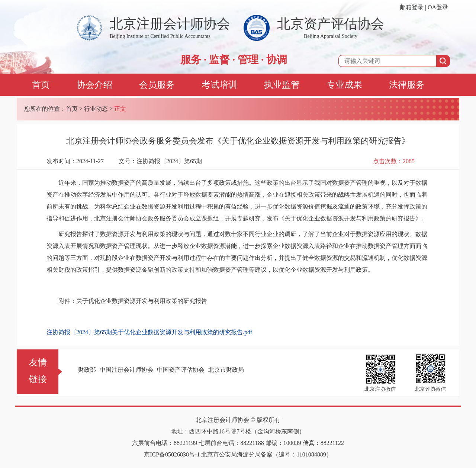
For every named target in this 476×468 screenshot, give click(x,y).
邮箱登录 (412, 7)
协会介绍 (94, 85)
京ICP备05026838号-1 (172, 454)
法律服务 (407, 85)
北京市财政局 (226, 370)
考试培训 (219, 85)
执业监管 (282, 85)
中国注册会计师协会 (126, 370)
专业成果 (344, 85)
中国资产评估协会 (181, 370)
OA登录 (438, 7)
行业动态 (96, 109)
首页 (41, 85)
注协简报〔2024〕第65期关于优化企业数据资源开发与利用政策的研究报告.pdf (149, 332)
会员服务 (157, 85)
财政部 (87, 370)
